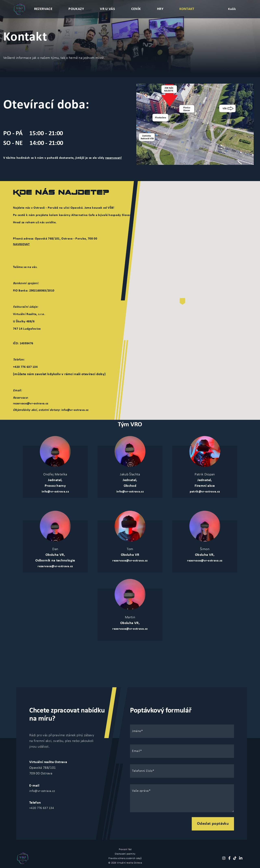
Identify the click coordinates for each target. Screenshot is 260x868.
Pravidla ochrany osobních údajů (125, 858)
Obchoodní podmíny (125, 854)
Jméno (137, 731)
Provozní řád (125, 850)
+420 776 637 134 (42, 808)
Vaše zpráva (140, 791)
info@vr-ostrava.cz (55, 492)
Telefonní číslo (142, 771)
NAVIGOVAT (21, 244)
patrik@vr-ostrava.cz (205, 492)
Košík (232, 9)
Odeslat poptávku (213, 824)
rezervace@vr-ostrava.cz (31, 404)
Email (136, 751)
